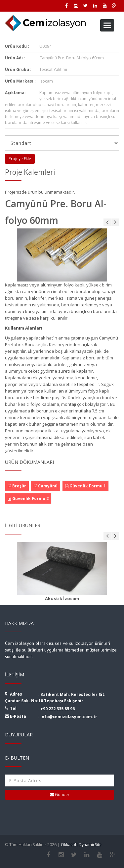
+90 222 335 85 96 (58, 709)
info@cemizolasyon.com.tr (69, 717)
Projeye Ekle (20, 159)
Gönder (60, 795)
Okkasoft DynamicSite (81, 845)
